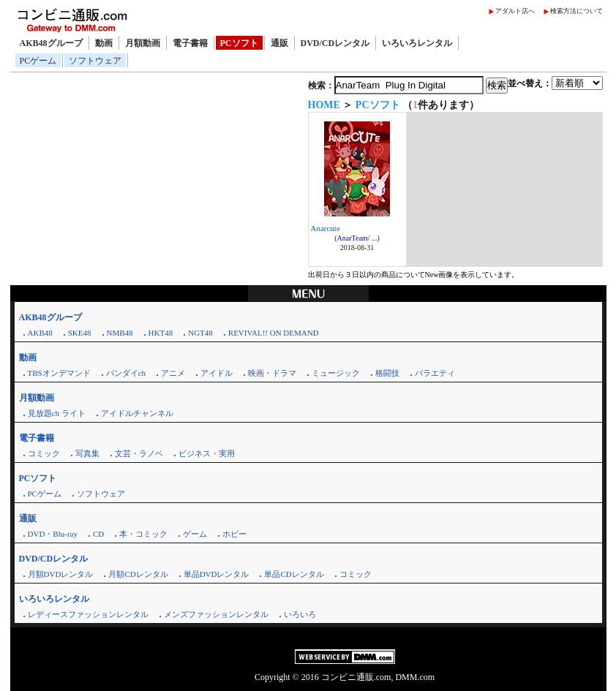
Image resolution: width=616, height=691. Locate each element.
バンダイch (126, 373)
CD (98, 534)
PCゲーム (38, 61)
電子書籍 (190, 43)
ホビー (234, 534)
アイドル (217, 373)
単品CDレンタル (294, 574)
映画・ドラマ (272, 373)
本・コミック (143, 534)
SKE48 (80, 333)
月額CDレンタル (138, 574)
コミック (44, 453)
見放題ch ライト (57, 413)
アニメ (173, 373)
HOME (324, 105)
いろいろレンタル (417, 43)
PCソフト (239, 43)
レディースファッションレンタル (88, 614)
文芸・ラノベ (139, 453)
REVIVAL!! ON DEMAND (274, 333)
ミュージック (336, 373)
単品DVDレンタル (217, 574)
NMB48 (120, 333)
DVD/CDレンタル (335, 43)
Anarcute (326, 228)
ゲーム (195, 534)
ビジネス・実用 (207, 453)
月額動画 (143, 43)
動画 (104, 43)
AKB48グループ (51, 43)
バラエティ (435, 373)
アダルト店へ (515, 11)
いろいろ (300, 614)
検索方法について (576, 11)
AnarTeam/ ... (357, 238)
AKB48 (40, 333)
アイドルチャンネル (137, 413)
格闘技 (387, 373)
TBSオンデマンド (59, 373)
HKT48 (161, 333)
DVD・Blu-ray (53, 534)
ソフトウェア (95, 61)
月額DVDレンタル (61, 574)
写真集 (87, 453)
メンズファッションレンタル (216, 614)
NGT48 (200, 333)
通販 (279, 43)
